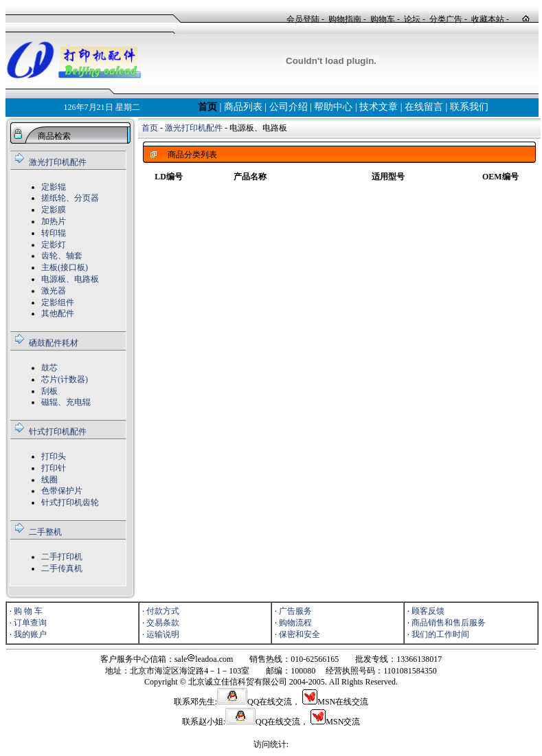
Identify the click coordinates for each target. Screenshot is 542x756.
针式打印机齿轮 (70, 502)
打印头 (54, 456)
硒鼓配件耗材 (54, 343)
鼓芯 (49, 368)
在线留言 (424, 107)
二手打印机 (62, 557)
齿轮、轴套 (62, 256)
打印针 (54, 468)
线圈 (49, 480)
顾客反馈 (428, 611)
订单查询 (30, 623)
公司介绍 (289, 107)
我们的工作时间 (440, 634)
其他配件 (58, 313)
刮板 (49, 391)
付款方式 (163, 611)
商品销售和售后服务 (449, 623)
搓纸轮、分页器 (70, 198)
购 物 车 (28, 611)
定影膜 (54, 210)
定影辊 (54, 187)
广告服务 (295, 611)
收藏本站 (488, 19)
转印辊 (54, 233)
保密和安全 (300, 634)
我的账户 (30, 634)
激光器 (54, 291)
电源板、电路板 (70, 279)
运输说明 (163, 634)
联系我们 (469, 107)
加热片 (54, 221)
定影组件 (58, 302)
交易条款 (163, 623)
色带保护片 (62, 491)
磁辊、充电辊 (66, 402)
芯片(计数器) (65, 379)
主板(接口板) (65, 267)
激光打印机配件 (58, 162)
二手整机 (45, 532)
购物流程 (295, 623)
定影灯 (54, 245)
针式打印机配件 (58, 432)
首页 (207, 107)
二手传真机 (62, 568)
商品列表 (243, 107)
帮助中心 (333, 107)
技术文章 (379, 107)
